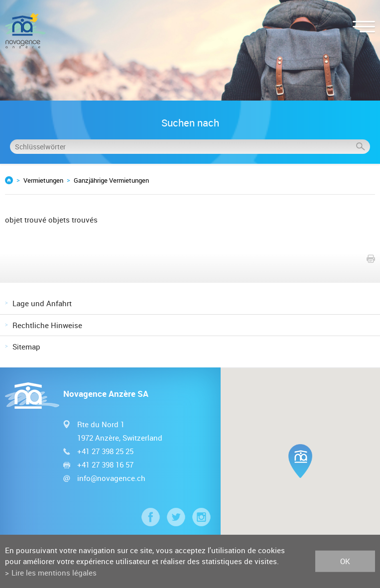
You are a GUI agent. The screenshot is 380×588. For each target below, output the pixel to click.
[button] (300, 461)
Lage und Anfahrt (42, 303)
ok (345, 561)
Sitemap (26, 347)
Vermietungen (43, 180)
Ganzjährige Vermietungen (111, 180)
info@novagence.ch (111, 478)
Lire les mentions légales (54, 573)
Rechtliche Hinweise (47, 325)
